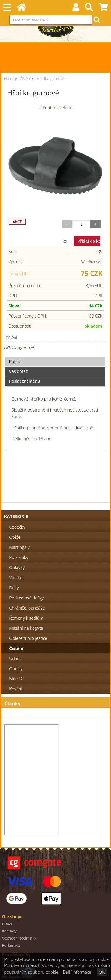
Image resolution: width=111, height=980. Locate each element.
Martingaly (19, 547)
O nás (7, 924)
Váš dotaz (18, 371)
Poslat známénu (25, 381)
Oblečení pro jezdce (28, 638)
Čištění (11, 337)
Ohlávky (17, 567)
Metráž (16, 679)
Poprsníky (19, 557)
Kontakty (9, 931)
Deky (14, 588)
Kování (16, 689)
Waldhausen (92, 262)
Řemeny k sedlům (26, 618)
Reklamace (11, 945)
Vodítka (16, 578)
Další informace (77, 972)
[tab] (55, 357)
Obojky (16, 669)
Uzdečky (17, 527)
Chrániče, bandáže (27, 608)
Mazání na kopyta (26, 628)
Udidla (15, 658)
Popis (15, 361)
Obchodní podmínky (19, 938)
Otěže (15, 537)
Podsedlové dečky (26, 598)
